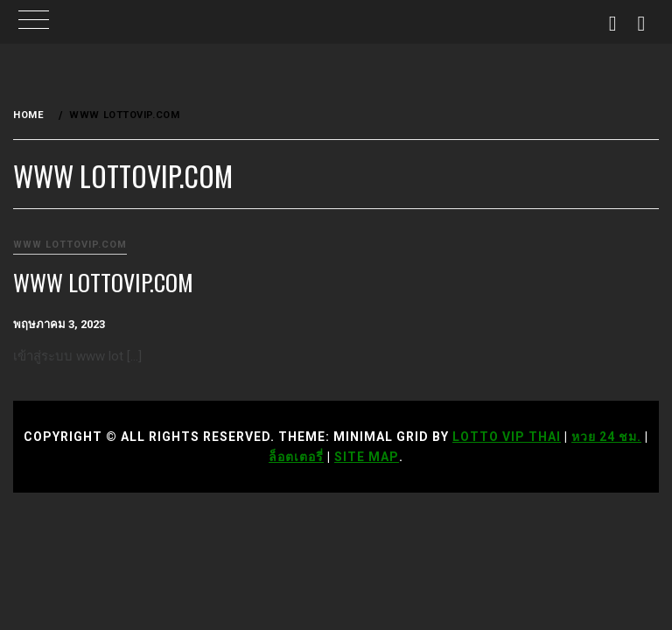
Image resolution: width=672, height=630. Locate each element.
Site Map (367, 457)
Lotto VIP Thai (507, 437)
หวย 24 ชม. (606, 437)
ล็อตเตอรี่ (296, 457)
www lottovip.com (70, 245)
